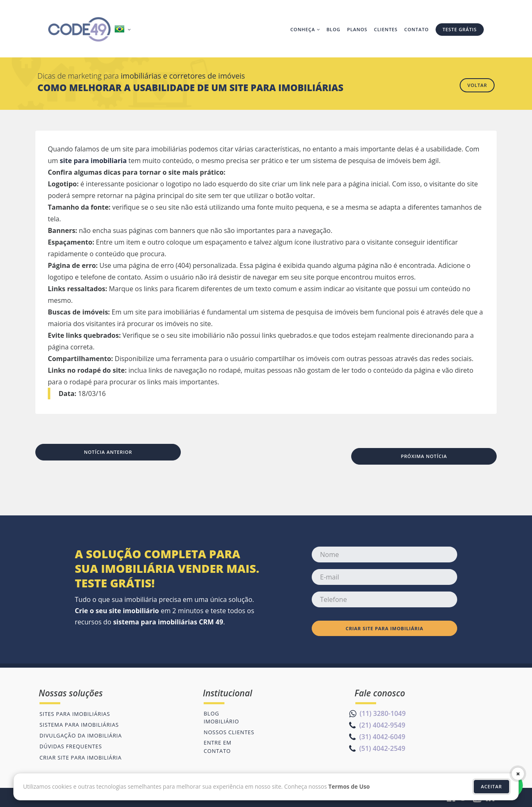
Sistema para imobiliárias (79, 725)
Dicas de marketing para (141, 76)
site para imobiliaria (93, 161)
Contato (417, 29)
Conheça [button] (305, 29)
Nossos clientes (229, 732)
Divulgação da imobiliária (81, 735)
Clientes (386, 29)
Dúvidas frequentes (71, 746)
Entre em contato (218, 746)
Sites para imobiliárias (75, 714)
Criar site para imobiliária (384, 628)
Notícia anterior (108, 452)
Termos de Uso (349, 786)
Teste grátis (460, 29)
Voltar (477, 85)
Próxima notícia (424, 456)
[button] (124, 30)
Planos (357, 29)
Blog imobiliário (221, 717)
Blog (333, 29)
